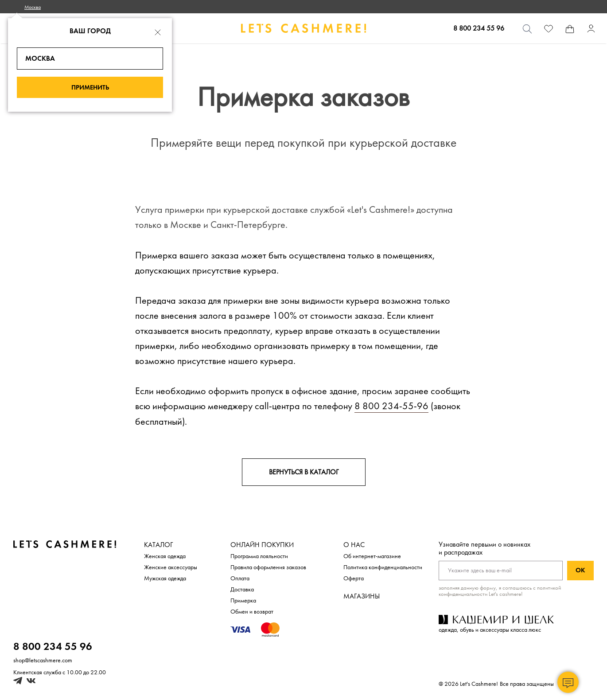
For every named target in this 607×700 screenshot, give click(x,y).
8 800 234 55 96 (479, 29)
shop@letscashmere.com (43, 660)
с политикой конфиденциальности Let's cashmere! (500, 591)
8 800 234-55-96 (391, 406)
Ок (580, 570)
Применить (90, 88)
